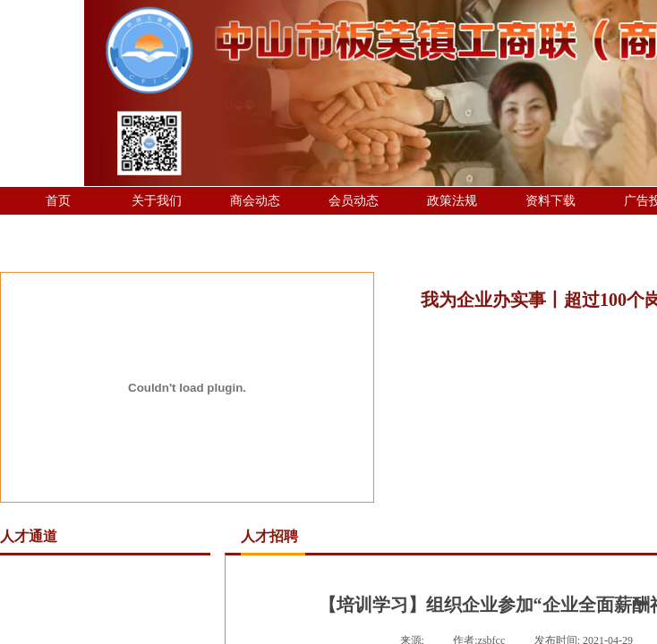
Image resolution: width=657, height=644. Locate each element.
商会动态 (255, 201)
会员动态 (354, 201)
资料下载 (550, 201)
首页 (58, 201)
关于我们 (157, 201)
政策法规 (452, 201)
